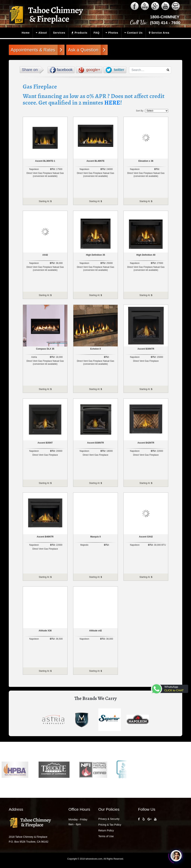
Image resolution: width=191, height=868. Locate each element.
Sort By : (140, 111)
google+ (89, 70)
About (41, 33)
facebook (61, 70)
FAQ (97, 33)
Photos (111, 33)
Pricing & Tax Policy (110, 825)
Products (78, 33)
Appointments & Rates (36, 50)
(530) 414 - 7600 (165, 23)
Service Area (158, 33)
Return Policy (106, 830)
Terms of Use (106, 836)
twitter (115, 70)
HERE (112, 103)
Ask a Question (87, 50)
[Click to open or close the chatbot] (176, 856)
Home (26, 33)
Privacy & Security (109, 819)
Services (59, 33)
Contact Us (133, 33)
